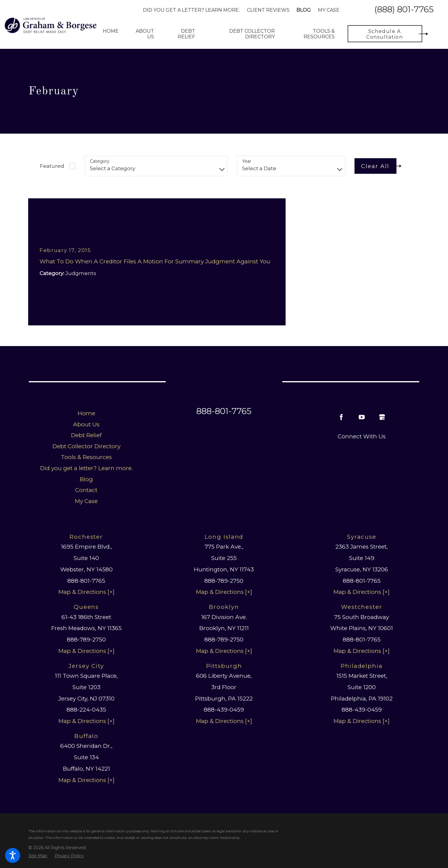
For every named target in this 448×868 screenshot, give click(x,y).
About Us (86, 424)
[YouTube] (362, 417)
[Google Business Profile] (382, 417)
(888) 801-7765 (404, 10)
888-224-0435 (86, 710)
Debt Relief (86, 435)
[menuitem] (111, 34)
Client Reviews (268, 10)
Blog (304, 10)
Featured (52, 166)
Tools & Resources (86, 457)
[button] (13, 855)
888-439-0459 (224, 710)
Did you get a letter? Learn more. (191, 10)
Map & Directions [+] (86, 592)
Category (100, 161)
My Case (329, 10)
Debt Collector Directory (86, 446)
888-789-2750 (224, 581)
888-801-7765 (224, 411)
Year (247, 161)
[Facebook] (341, 417)
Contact (86, 490)
